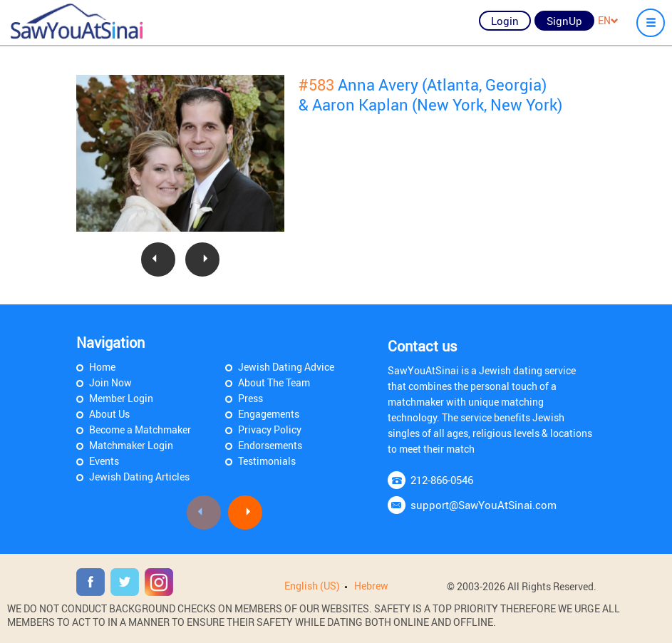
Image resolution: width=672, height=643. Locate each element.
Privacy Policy (270, 429)
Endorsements (270, 445)
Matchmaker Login (131, 445)
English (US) (312, 586)
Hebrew (371, 586)
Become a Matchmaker (140, 429)
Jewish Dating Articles (139, 477)
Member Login (121, 398)
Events (104, 461)
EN (608, 20)
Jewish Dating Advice (286, 367)
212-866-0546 (442, 480)
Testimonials (267, 461)
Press (250, 398)
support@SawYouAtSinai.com (484, 505)
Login (505, 21)
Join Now (110, 382)
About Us (109, 414)
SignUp (564, 21)
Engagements (269, 414)
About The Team (274, 382)
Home (102, 367)
